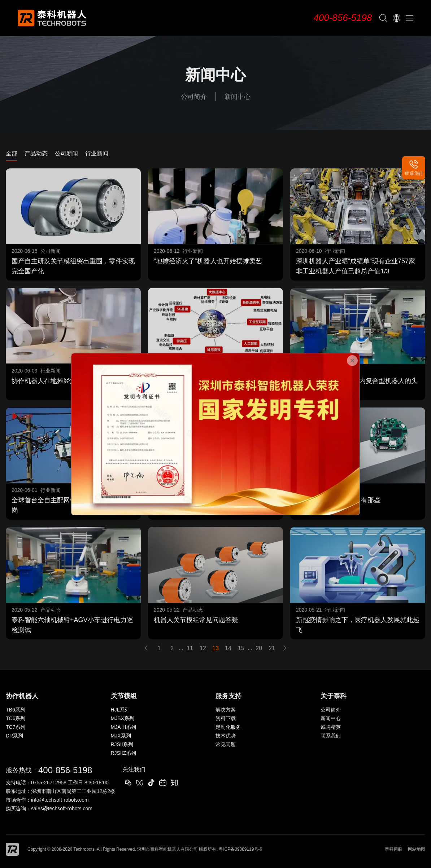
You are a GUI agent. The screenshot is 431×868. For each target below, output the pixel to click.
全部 (12, 153)
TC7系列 (16, 727)
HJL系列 (120, 710)
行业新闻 (97, 153)
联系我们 (331, 736)
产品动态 (36, 153)
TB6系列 (16, 710)
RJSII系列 (122, 744)
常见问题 (226, 744)
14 (228, 648)
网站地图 (417, 849)
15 (241, 648)
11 (190, 648)
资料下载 (226, 718)
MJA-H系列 (124, 727)
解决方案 (226, 710)
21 (272, 648)
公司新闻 (66, 153)
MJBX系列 (123, 718)
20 (259, 648)
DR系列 (14, 736)
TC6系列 (16, 718)
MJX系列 (121, 736)
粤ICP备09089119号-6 (240, 849)
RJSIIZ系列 (124, 753)
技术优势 (226, 736)
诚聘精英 (331, 727)
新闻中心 (238, 97)
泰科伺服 (393, 849)
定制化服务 (228, 727)
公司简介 (194, 97)
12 (203, 648)
